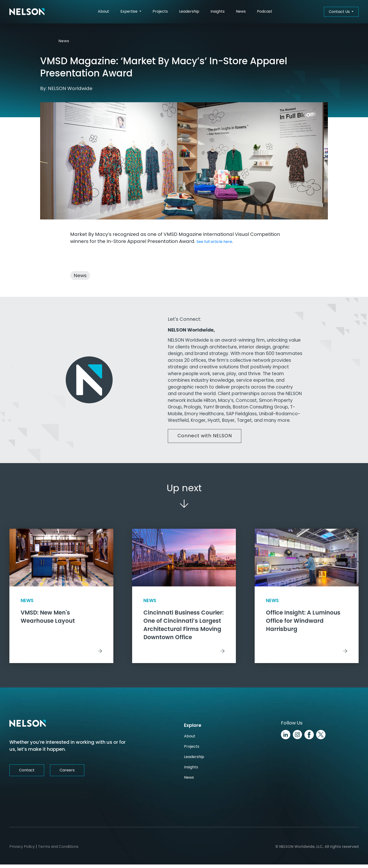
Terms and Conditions (58, 850)
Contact (27, 773)
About (103, 11)
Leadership (189, 11)
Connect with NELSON (205, 436)
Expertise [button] (129, 11)
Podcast (265, 11)
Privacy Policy (22, 850)
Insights (218, 11)
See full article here (214, 242)
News (241, 11)
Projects (160, 11)
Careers (67, 773)
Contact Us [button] (340, 12)
